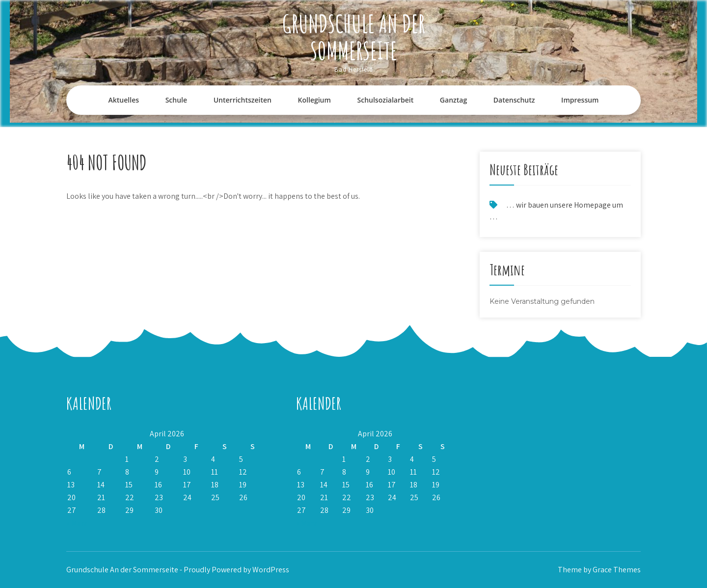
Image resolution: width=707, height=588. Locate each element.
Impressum (580, 100)
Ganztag (453, 100)
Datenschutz (514, 100)
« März (77, 523)
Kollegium (314, 100)
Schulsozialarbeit (386, 100)
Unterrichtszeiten (243, 100)
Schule (176, 100)
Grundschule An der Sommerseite (354, 37)
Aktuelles (124, 100)
